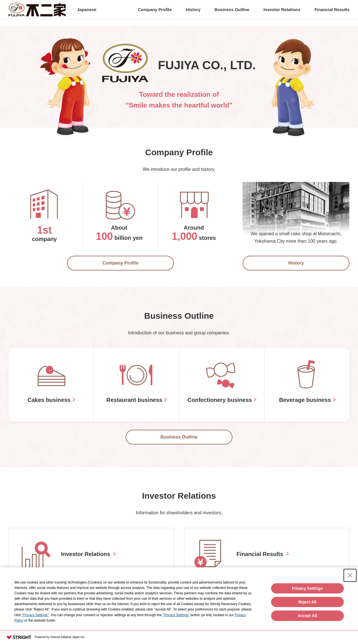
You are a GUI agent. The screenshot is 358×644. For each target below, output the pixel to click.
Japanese (87, 13)
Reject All (307, 602)
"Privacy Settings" (35, 615)
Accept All (307, 616)
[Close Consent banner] (350, 575)
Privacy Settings (307, 588)
